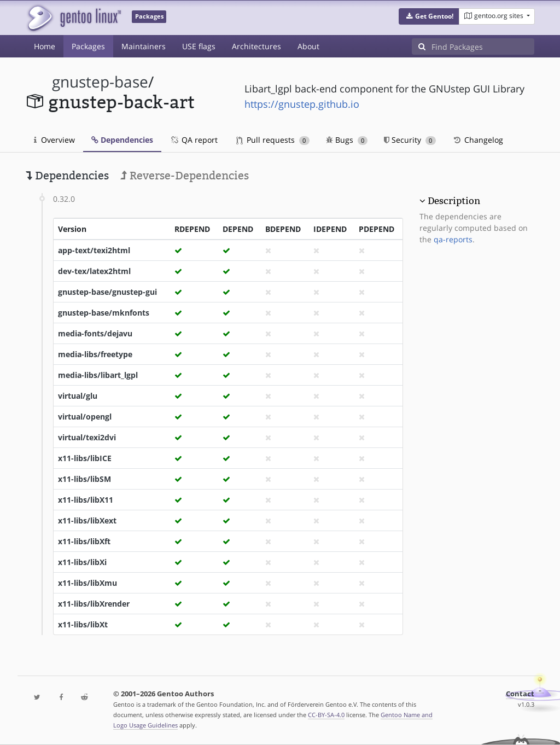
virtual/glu (78, 396)
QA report (194, 140)
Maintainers (144, 46)
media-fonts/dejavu (95, 333)
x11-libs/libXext (87, 520)
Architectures (256, 46)
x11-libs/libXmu (87, 583)
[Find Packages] (483, 46)
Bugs (347, 140)
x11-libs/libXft (84, 541)
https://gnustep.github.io (302, 104)
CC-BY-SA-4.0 (326, 715)
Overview (54, 140)
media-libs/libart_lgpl (98, 375)
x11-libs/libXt (83, 624)
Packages (88, 46)
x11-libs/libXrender (94, 604)
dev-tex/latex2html (94, 271)
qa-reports (453, 239)
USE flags (199, 46)
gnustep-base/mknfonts (104, 313)
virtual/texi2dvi (87, 437)
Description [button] (454, 201)
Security (410, 140)
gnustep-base (100, 82)
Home (45, 46)
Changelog (478, 140)
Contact (520, 694)
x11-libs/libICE (85, 458)
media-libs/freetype (95, 354)
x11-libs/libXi (82, 562)
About (308, 46)
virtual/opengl (85, 417)
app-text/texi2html (94, 250)
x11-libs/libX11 (86, 500)
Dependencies (122, 140)
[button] (429, 16)
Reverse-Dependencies (185, 176)
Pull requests (273, 140)
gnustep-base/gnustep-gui (107, 292)
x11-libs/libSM (84, 479)
